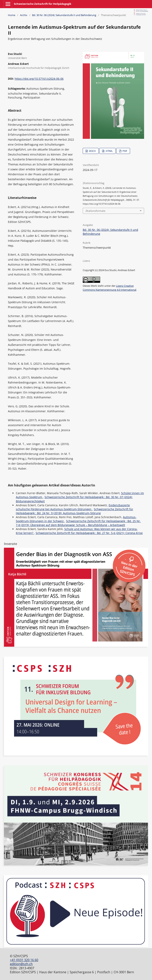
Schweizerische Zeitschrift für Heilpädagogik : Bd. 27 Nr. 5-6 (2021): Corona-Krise (89, 533)
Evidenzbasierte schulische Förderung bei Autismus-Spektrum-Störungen (73, 507)
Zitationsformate (95, 211)
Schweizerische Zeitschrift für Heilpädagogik (43, 4)
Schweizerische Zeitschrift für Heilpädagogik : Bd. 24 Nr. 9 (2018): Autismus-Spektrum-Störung (75, 511)
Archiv (24, 15)
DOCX (92, 151)
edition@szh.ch (21, 964)
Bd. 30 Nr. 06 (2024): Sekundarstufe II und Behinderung (64, 15)
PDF (125, 151)
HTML (109, 151)
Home (12, 15)
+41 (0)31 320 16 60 (24, 960)
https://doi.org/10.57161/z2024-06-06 (39, 79)
